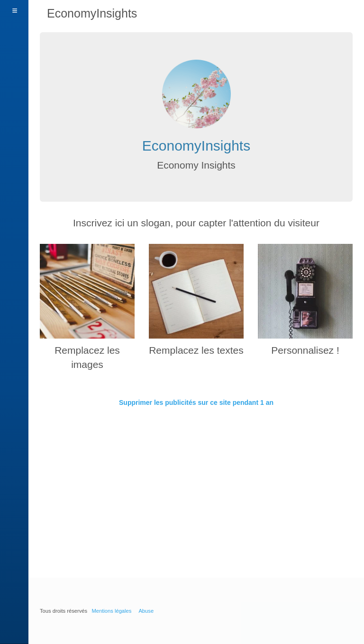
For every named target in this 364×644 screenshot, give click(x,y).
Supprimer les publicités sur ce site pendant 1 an (196, 402)
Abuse (146, 611)
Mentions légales (111, 611)
